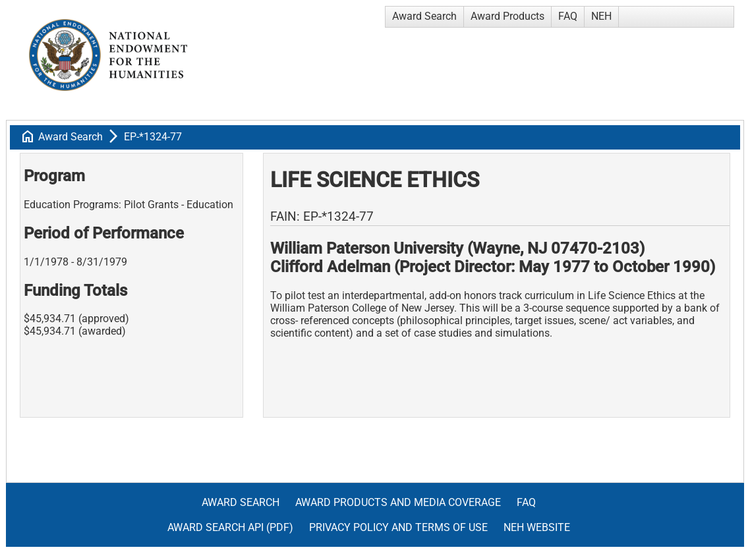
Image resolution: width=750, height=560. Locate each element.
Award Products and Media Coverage (398, 502)
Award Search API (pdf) (230, 527)
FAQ (568, 16)
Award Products (507, 16)
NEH (601, 16)
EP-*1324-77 (153, 137)
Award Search (424, 16)
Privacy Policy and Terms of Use (398, 527)
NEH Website (537, 527)
